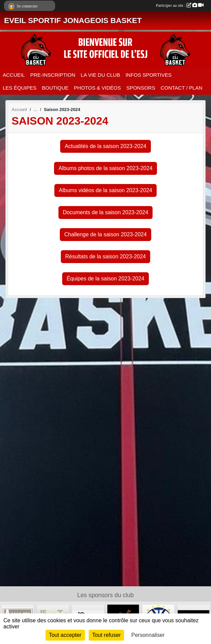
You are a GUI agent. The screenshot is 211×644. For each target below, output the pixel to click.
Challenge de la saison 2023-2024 (105, 234)
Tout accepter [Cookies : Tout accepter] (65, 635)
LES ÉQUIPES (20, 88)
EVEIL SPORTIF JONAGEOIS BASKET (73, 21)
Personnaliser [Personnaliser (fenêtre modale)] (148, 635)
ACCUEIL (14, 75)
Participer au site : (180, 5)
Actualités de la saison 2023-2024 (105, 146)
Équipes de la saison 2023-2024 (105, 279)
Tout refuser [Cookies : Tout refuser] (106, 635)
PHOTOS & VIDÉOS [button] (98, 88)
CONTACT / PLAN (182, 88)
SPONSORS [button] (141, 88)
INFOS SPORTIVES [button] (148, 75)
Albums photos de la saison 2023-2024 (105, 168)
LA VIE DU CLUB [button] (101, 75)
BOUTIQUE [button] (55, 88)
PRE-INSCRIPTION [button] (53, 75)
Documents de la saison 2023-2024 (106, 212)
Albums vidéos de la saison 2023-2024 (105, 190)
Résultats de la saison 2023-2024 (106, 256)
